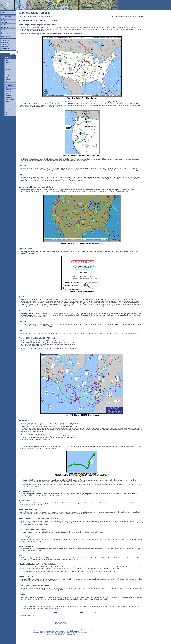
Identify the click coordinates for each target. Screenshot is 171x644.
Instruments (9, 86)
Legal (7, 87)
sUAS (7, 105)
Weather (8, 113)
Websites (8, 115)
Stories (7, 103)
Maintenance (9, 89)
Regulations (9, 97)
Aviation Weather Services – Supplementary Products (127, 17)
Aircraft (8, 62)
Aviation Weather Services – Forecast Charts (40, 20)
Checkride (8, 70)
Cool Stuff (8, 76)
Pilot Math (8, 93)
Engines (8, 80)
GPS (7, 82)
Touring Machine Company (34, 13)
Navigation (8, 91)
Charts (7, 68)
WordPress (63, 623)
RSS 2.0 (81, 612)
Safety (7, 101)
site (82, 34)
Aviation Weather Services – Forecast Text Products (36, 17)
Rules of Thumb (10, 99)
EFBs (7, 78)
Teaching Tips (9, 107)
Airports (8, 64)
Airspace (8, 66)
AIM (7, 60)
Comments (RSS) (64, 624)
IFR (6, 84)
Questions (8, 95)
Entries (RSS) (55, 624)
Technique (8, 109)
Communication (10, 74)
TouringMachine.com (37, 632)
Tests (7, 111)
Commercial (9, 72)
